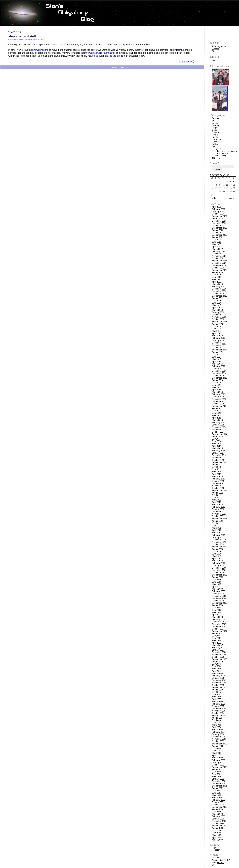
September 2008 (219, 603)
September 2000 (219, 807)
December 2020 (219, 263)
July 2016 (216, 383)
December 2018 (219, 315)
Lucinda (216, 49)
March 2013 (217, 476)
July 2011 (216, 523)
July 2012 (216, 495)
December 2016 (219, 371)
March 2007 (217, 645)
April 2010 (217, 558)
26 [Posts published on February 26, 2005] (230, 192)
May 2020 (216, 280)
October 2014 (218, 432)
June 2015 (217, 413)
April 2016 (217, 390)
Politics (215, 144)
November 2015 (219, 401)
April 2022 (217, 247)
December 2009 (219, 568)
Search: (215, 163)
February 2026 (219, 209)
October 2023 (218, 226)
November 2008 (219, 598)
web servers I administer (102, 53)
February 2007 (219, 648)
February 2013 (219, 479)
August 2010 (218, 549)
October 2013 (218, 460)
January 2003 (218, 763)
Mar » (231, 198)
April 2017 (217, 362)
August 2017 (218, 352)
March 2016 (217, 392)
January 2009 (218, 594)
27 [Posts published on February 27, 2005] (234, 192)
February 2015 (219, 422)
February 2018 (219, 338)
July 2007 (216, 636)
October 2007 (218, 629)
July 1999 (216, 830)
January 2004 (218, 734)
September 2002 (219, 767)
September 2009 (219, 575)
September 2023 (219, 228)
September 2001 (219, 786)
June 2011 (217, 526)
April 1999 (217, 838)
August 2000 (218, 809)
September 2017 (219, 350)
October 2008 (218, 601)
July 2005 (216, 692)
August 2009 (218, 577)
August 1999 (218, 828)
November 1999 (219, 821)
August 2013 (218, 465)
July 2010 (216, 552)
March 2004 (217, 730)
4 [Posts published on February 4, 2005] (227, 182)
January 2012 (218, 509)
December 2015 (219, 399)
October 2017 (218, 347)
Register (216, 850)
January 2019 (218, 312)
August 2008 (218, 605)
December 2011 (219, 512)
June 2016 (217, 385)
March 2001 (217, 798)
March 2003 (217, 758)
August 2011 (218, 521)
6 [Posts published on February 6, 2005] (234, 182)
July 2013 (216, 467)
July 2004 (216, 720)
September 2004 (219, 716)
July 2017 (216, 355)
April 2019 (217, 308)
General (216, 132)
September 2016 (219, 378)
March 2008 (217, 617)
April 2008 (217, 615)
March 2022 (217, 249)
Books (215, 123)
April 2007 (217, 643)
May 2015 (216, 416)
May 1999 (216, 835)
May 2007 (216, 641)
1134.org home (219, 46)
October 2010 (218, 544)
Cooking (216, 125)
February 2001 (219, 800)
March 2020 (217, 284)
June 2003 (217, 751)
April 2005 (217, 699)
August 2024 (218, 219)
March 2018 (217, 336)
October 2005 (218, 685)
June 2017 (217, 357)
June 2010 (217, 554)
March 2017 (217, 364)
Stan (26, 39)
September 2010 (219, 547)
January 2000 (218, 819)
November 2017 (219, 345)
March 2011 (217, 533)
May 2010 (216, 556)
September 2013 (219, 462)
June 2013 (217, 469)
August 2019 (218, 298)
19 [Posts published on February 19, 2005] (230, 188)
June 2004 (217, 723)
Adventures (217, 118)
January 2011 (218, 537)
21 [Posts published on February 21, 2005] (212, 192)
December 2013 (219, 455)
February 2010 (219, 563)
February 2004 (219, 732)
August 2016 (218, 380)
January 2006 (218, 678)
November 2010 (219, 542)
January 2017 (218, 369)
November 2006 (219, 655)
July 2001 (216, 791)
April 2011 (217, 530)
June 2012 (217, 498)
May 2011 (216, 528)
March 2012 (217, 505)
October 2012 (218, 488)
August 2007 (218, 633)
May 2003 (216, 753)
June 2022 (217, 242)
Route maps (223, 154)
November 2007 (219, 627)
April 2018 (217, 333)
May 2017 (216, 359)
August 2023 (218, 230)
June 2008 (217, 610)
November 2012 (219, 486)
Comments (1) (187, 61)
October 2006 (218, 657)
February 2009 (219, 591)
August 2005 (218, 690)
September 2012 (219, 491)
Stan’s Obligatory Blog (120, 13)
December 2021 (219, 254)
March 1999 (217, 840)
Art (213, 121)
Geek (22, 39)
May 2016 (216, 387)
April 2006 (217, 671)
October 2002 (218, 765)
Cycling (218, 149)
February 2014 (219, 451)
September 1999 (219, 826)
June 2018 (217, 329)
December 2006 (219, 652)
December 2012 (219, 483)
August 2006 (218, 662)
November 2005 (219, 683)
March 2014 (217, 448)
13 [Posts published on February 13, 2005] (234, 185)
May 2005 (216, 697)
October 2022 (218, 233)
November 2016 (219, 373)
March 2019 (217, 310)
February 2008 (219, 619)
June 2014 (217, 441)
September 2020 (219, 270)
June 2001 (217, 793)
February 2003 (219, 760)
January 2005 (218, 706)
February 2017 (219, 366)
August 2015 (218, 408)
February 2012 (219, 507)
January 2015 (218, 425)
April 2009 (217, 587)
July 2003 (216, 748)
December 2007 (219, 624)
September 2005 (219, 687)
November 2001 (219, 784)
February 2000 (219, 816)
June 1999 (217, 833)
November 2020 (219, 265)
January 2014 (218, 453)
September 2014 (219, 434)
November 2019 (219, 291)
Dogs (214, 128)
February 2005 (219, 704)
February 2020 (219, 287)
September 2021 (219, 261)
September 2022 (219, 235)
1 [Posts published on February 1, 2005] (216, 182)
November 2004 (219, 711)
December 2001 (219, 781)
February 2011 (219, 535)
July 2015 (216, 411)
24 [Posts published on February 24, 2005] (224, 192)
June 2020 (217, 277)
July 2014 (216, 439)
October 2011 (218, 516)
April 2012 (217, 502)
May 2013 (216, 472)
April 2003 (217, 755)
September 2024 (219, 216)
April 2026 (217, 207)
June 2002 (217, 774)
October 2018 (218, 319)
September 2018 (219, 322)
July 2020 (216, 275)
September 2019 (219, 296)
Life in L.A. (217, 139)
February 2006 (219, 676)
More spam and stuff (22, 36)
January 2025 (218, 211)
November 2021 (219, 256)
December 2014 (219, 427)
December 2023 (219, 221)
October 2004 (218, 713)
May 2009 (216, 584)
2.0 (216, 858)
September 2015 (219, 406)
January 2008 (218, 622)
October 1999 (218, 823)
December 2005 (219, 680)
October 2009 (218, 573)
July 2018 (216, 326)
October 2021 (218, 258)
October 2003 (218, 741)
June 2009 (217, 582)
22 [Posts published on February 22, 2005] (216, 192)
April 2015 (217, 418)
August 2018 (218, 324)
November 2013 (219, 458)
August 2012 (218, 493)
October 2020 (218, 268)
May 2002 (216, 777)
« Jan (215, 198)
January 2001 (218, 802)
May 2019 (216, 305)
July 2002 (216, 772)
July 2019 (216, 301)
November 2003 (219, 739)
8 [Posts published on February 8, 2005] (216, 185)
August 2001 (218, 788)
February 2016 (219, 394)
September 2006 (219, 659)
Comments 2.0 (221, 860)
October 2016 (218, 376)
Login (214, 848)
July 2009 (216, 580)
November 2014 (219, 430)
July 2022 (216, 240)
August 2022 (218, 237)
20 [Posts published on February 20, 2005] (234, 188)
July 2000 (216, 812)
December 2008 (219, 596)
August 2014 (218, 437)
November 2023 (219, 223)
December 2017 (219, 343)
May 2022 (216, 244)
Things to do (218, 158)
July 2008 (216, 608)
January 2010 (218, 566)
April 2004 (217, 727)
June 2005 (217, 694)
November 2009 (219, 570)
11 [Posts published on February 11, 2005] (227, 185)
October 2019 (218, 294)
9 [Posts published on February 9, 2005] (220, 185)
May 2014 (216, 444)
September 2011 (219, 519)
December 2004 (219, 709)
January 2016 (218, 397)
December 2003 (219, 737)
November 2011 (219, 514)
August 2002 (218, 769)
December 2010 (219, 540)
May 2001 (216, 795)
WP (214, 865)
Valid (218, 863)
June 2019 (217, 303)
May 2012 (216, 500)
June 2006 (217, 666)
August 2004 (218, 718)
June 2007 (217, 638)
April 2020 (217, 282)
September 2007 (219, 631)
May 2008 (216, 612)
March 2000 (217, 814)
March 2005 (217, 702)
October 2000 (218, 805)
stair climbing (220, 156)
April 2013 (217, 474)
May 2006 (216, 669)
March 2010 (217, 561)
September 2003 (219, 744)
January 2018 (218, 341)
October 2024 (218, 214)
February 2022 (219, 251)
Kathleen (216, 137)
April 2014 (217, 446)
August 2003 (218, 746)
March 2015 (217, 420)
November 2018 (219, 317)
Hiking (215, 135)
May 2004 (216, 725)
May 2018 (216, 331)
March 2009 (217, 589)
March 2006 (217, 673)
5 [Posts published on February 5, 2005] (230, 182)
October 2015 (218, 404)
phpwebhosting (40, 50)
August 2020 (218, 272)
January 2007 (218, 650)
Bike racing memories (227, 151)
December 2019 (219, 289)
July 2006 (216, 664)
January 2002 (218, 779)
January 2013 (218, 481)
